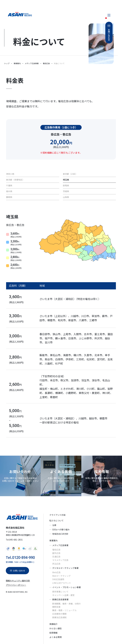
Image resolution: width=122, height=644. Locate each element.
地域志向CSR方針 (60, 534)
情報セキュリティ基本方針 (18, 581)
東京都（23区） (70, 174)
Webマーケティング (61, 576)
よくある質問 (55, 637)
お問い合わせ (109, 35)
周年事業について (60, 592)
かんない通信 (55, 628)
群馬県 (66, 185)
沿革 (54, 525)
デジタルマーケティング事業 (65, 568)
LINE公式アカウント (62, 583)
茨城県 (66, 191)
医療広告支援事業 (60, 600)
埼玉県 (66, 180)
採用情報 (53, 633)
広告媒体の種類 (59, 614)
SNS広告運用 (58, 579)
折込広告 (56, 564)
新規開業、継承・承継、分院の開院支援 (67, 605)
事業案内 (53, 541)
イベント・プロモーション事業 (67, 587)
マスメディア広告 (60, 560)
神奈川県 (10, 174)
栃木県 (9, 191)
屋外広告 (56, 553)
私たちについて (56, 520)
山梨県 (66, 197)
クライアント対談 (57, 515)
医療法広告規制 (59, 617)
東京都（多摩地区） (15, 180)
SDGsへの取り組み (61, 529)
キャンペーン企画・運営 (63, 595)
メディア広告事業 (60, 545)
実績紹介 (53, 624)
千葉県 (9, 185)
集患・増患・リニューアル (64, 610)
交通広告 (56, 557)
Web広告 (56, 572)
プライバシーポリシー (16, 585)
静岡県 (9, 197)
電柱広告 (56, 550)
